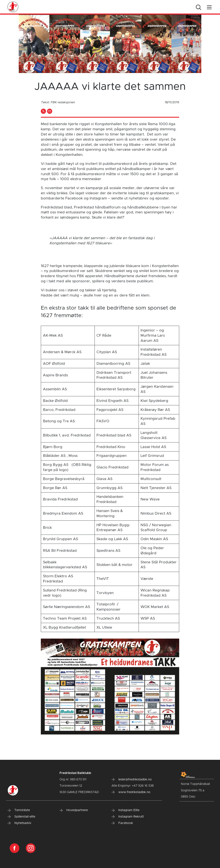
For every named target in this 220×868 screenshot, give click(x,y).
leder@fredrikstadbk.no (132, 780)
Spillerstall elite (21, 817)
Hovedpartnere (74, 810)
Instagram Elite (125, 810)
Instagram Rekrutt (128, 817)
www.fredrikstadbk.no (131, 792)
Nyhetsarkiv (19, 823)
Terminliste (19, 810)
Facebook (122, 823)
